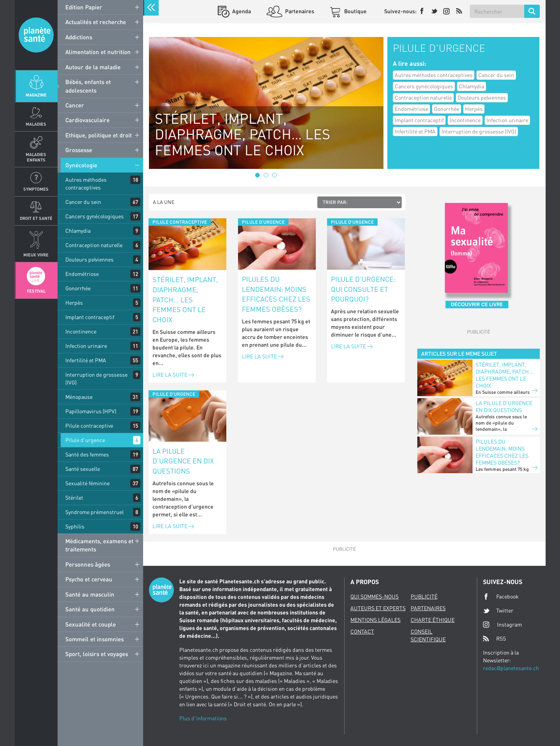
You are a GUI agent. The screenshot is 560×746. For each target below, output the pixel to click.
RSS (494, 639)
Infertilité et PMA (86, 360)
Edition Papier (84, 7)
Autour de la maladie (93, 67)
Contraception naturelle (94, 245)
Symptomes (36, 189)
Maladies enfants (36, 157)
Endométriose (82, 274)
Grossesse (79, 150)
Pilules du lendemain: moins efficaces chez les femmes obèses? (276, 294)
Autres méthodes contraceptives (86, 183)
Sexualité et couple (91, 624)
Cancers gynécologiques (94, 216)
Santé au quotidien (90, 609)
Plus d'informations (203, 718)
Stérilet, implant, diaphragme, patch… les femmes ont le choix (185, 299)
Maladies (36, 124)
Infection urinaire (86, 346)
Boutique (355, 11)
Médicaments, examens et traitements (99, 545)
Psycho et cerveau (89, 579)
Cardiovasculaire (87, 120)
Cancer (75, 105)
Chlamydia (78, 231)
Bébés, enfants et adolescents (88, 86)
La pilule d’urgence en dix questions (183, 461)
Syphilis (75, 526)
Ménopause (79, 397)
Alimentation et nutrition (98, 52)
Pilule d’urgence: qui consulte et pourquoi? (363, 289)
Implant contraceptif (90, 317)
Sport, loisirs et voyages (97, 654)
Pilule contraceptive (89, 426)
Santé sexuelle (83, 469)
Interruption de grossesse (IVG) (96, 378)
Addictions (79, 37)
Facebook (501, 597)
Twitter (498, 611)
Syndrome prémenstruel (94, 512)
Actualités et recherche (96, 22)
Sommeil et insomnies (94, 639)
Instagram (502, 624)
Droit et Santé (36, 218)
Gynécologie (81, 165)
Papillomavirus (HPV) (91, 411)
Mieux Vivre (36, 255)
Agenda (241, 11)
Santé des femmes (87, 454)
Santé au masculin (90, 594)
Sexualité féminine (87, 483)
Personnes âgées (88, 564)
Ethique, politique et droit (99, 135)
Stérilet (74, 498)
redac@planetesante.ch (511, 668)
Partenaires (299, 11)
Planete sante (36, 35)
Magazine (36, 95)
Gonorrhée (78, 288)
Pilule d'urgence (85, 440)
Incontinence (81, 331)
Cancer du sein (83, 202)
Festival (36, 291)
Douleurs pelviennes (89, 259)
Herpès (74, 303)
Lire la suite (173, 375)
